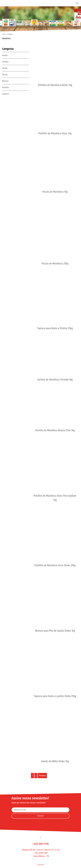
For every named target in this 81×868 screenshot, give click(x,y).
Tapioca (5, 94)
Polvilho (6, 87)
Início (4, 34)
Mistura (5, 81)
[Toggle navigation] (77, 3)
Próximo (42, 776)
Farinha (5, 62)
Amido (5, 55)
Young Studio (41, 865)
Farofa (5, 68)
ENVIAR (40, 816)
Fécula (5, 75)
